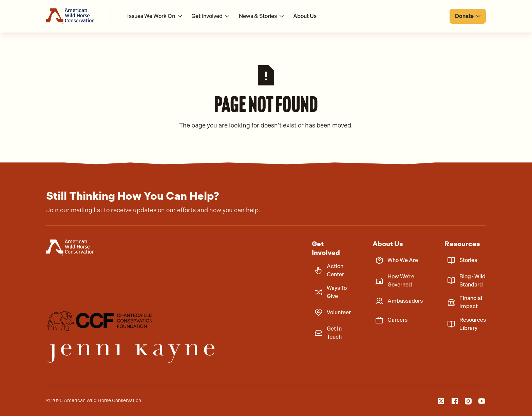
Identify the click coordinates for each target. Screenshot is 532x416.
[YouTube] (482, 401)
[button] (155, 16)
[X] (441, 401)
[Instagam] (468, 401)
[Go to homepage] (70, 16)
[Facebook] (455, 401)
